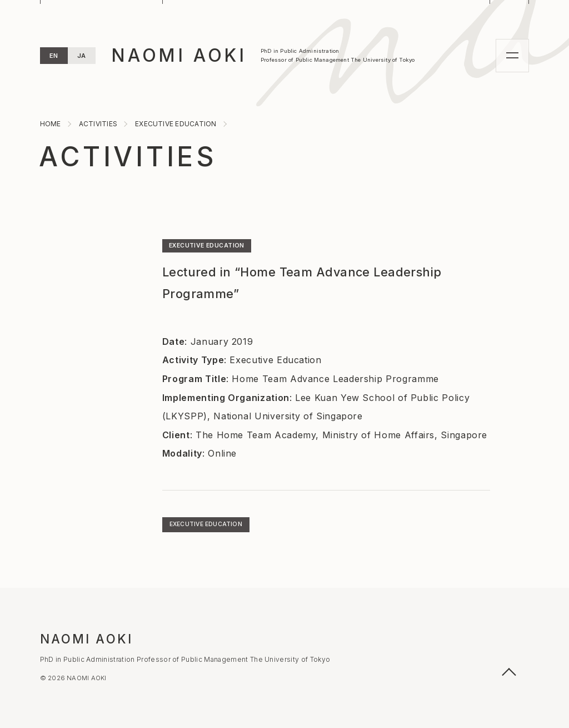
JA (82, 56)
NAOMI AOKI (179, 55)
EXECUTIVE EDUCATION (207, 246)
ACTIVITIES (128, 157)
